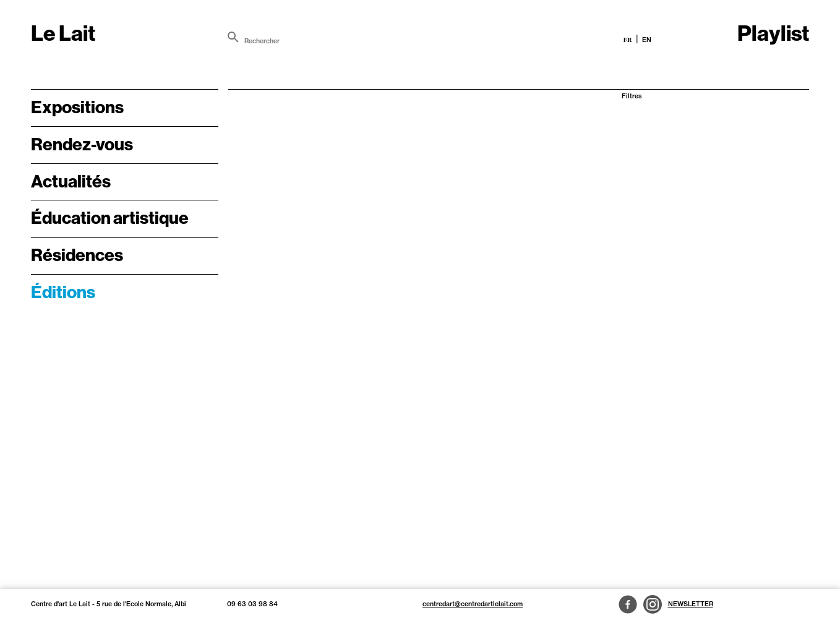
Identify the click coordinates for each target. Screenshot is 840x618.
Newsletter (691, 604)
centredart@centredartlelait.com (473, 604)
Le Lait (63, 33)
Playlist (773, 33)
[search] (233, 37)
